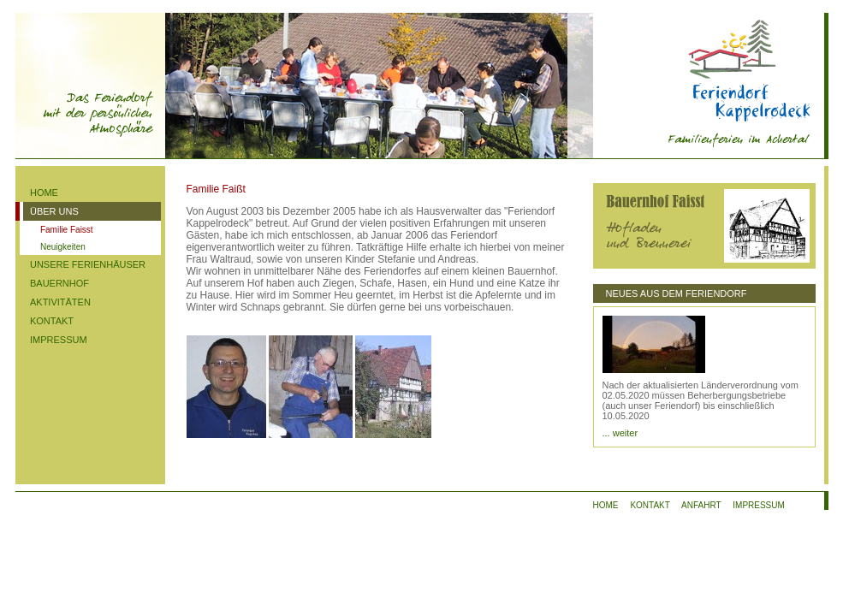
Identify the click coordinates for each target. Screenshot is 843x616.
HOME (44, 192)
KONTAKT (52, 321)
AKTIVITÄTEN (60, 302)
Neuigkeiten (63, 247)
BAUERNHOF (59, 283)
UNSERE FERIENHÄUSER (88, 264)
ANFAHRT (701, 505)
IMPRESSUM (59, 340)
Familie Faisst (67, 230)
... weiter (620, 433)
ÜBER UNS (54, 211)
